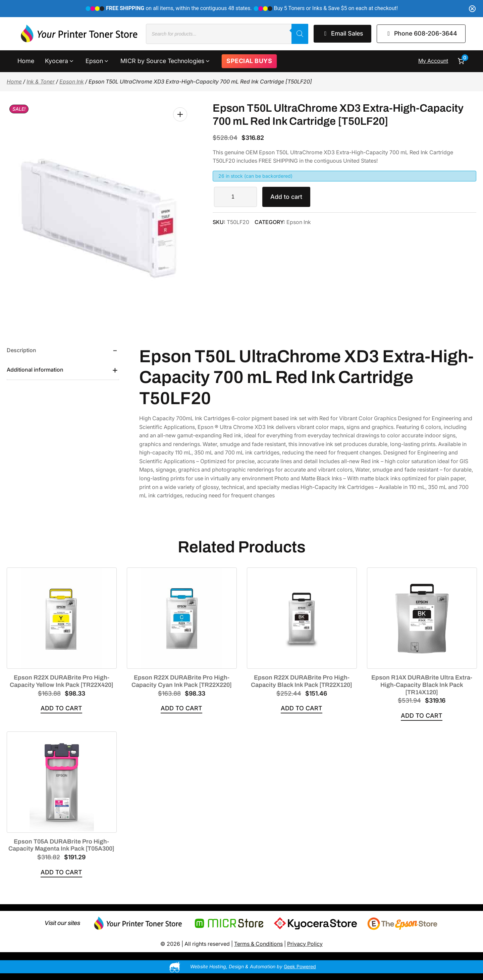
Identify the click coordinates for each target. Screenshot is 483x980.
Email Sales (342, 33)
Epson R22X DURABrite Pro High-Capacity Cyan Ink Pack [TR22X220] (182, 681)
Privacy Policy (305, 944)
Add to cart (286, 197)
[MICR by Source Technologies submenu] (208, 60)
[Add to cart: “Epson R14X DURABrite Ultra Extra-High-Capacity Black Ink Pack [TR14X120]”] (422, 716)
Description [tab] (21, 350)
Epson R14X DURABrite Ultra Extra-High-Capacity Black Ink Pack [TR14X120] (422, 685)
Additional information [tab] (35, 370)
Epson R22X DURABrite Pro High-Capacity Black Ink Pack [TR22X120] (302, 681)
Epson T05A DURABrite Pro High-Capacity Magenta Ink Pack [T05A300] (61, 845)
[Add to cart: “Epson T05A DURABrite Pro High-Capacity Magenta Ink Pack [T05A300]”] (61, 873)
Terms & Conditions (258, 944)
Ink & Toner (41, 81)
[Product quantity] (235, 197)
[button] (180, 114)
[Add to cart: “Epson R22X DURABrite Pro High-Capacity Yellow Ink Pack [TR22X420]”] (61, 709)
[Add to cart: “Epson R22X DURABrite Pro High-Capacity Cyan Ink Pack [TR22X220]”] (181, 709)
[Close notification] (472, 9)
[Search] (300, 34)
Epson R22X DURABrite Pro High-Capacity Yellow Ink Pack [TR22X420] (62, 681)
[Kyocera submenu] (71, 60)
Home (14, 81)
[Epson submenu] (106, 60)
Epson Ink (72, 81)
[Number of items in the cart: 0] (461, 61)
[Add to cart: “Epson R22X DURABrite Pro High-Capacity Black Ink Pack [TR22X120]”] (302, 709)
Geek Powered (300, 966)
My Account (433, 61)
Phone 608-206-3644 (421, 33)
